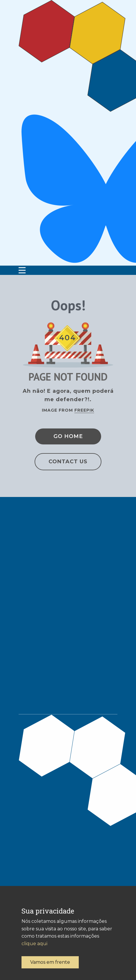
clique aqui (34, 944)
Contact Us (68, 462)
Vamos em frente (50, 962)
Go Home (68, 436)
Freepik (84, 410)
